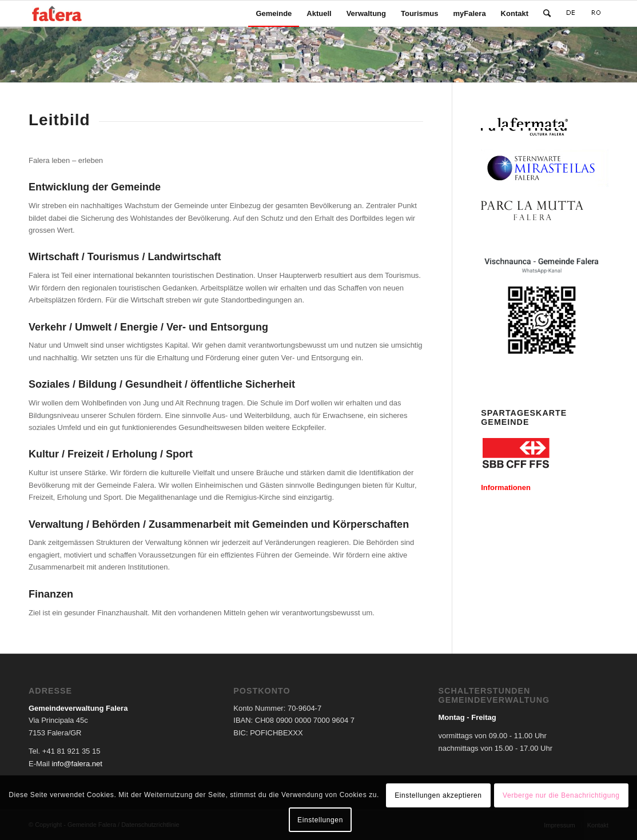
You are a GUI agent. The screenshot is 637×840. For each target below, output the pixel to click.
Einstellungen (320, 820)
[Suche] (547, 13)
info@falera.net (77, 764)
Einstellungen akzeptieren (438, 795)
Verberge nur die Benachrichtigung (561, 795)
